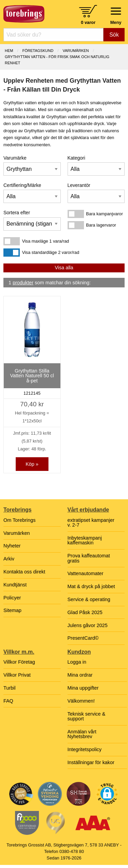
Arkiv (9, 559)
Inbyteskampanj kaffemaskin (85, 540)
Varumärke (15, 158)
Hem (9, 51)
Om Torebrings (19, 520)
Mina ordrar (80, 675)
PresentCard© (83, 638)
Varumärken (76, 51)
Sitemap (12, 610)
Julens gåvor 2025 (88, 625)
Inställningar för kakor (91, 762)
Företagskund (38, 51)
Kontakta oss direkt (24, 572)
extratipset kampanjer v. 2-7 (91, 523)
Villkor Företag (19, 662)
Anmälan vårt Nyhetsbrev (82, 734)
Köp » (32, 464)
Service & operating (89, 599)
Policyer (12, 598)
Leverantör (79, 185)
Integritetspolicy (85, 749)
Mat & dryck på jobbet (91, 586)
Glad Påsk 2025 (85, 612)
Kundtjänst (15, 585)
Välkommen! (81, 701)
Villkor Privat (17, 675)
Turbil (9, 688)
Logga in (77, 662)
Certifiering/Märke (22, 185)
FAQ (8, 701)
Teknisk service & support (87, 716)
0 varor (88, 22)
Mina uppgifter (83, 688)
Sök (114, 35)
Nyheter (12, 546)
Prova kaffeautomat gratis (89, 558)
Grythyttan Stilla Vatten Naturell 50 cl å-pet (32, 376)
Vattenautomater (86, 573)
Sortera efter (17, 213)
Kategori (76, 158)
